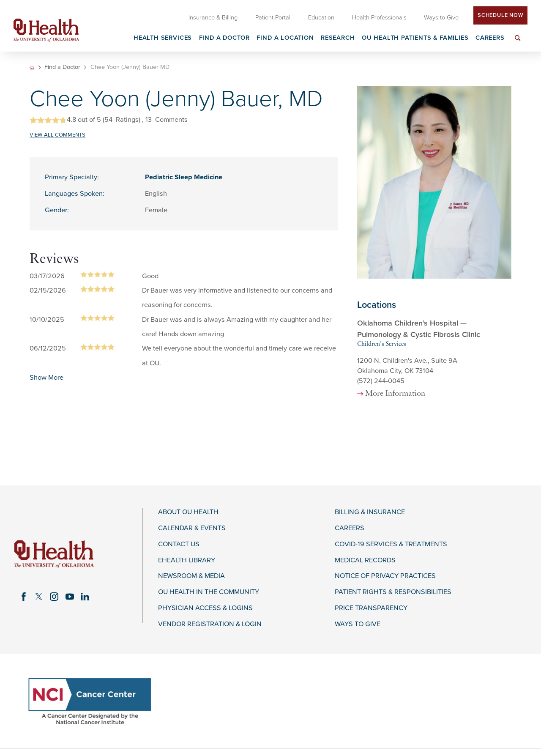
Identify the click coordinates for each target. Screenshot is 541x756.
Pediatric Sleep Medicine (184, 177)
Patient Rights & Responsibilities (393, 592)
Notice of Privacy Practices (385, 576)
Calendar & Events (192, 528)
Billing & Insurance (370, 512)
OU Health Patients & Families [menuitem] (415, 38)
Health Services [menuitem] (163, 38)
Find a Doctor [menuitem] (225, 38)
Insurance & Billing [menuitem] (213, 18)
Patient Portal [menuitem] (273, 18)
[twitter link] (39, 597)
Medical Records (365, 560)
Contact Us (179, 544)
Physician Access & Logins (205, 608)
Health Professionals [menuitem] (379, 18)
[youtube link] (70, 597)
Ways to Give (358, 624)
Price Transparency (371, 608)
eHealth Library (187, 560)
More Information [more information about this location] (395, 394)
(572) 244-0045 (381, 381)
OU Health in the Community (209, 592)
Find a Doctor (62, 67)
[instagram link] (54, 597)
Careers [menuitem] (490, 38)
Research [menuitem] (338, 38)
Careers (350, 528)
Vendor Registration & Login (210, 624)
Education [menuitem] (321, 18)
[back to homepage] (32, 67)
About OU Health (188, 512)
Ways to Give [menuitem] (441, 18)
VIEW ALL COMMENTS (57, 135)
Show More (46, 378)
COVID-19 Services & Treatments (391, 544)
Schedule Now (500, 15)
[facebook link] (24, 597)
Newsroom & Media (191, 576)
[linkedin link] (85, 597)
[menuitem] (518, 43)
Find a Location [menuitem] (285, 38)
